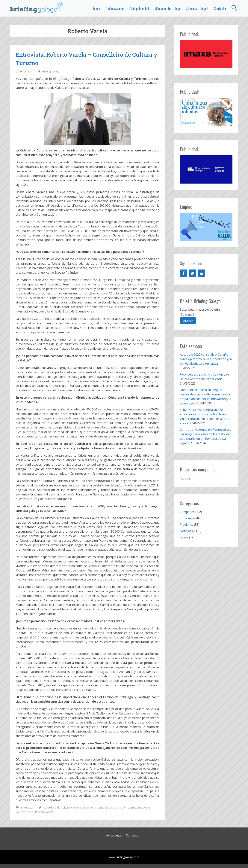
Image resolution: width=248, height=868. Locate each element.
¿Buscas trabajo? (197, 8)
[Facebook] (184, 273)
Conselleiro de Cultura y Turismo (63, 807)
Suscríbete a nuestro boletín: (200, 309)
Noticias (186, 531)
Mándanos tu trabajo (168, 8)
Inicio (97, 8)
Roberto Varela (44, 812)
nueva (184, 537)
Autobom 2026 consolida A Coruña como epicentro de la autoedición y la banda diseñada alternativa (206, 359)
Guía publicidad (139, 8)
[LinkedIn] (202, 273)
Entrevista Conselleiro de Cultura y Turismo (110, 807)
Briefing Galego (51, 71)
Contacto (220, 8)
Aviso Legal (114, 835)
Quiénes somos (115, 8)
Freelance (187, 525)
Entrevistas (27, 807)
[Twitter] (193, 273)
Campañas (187, 512)
